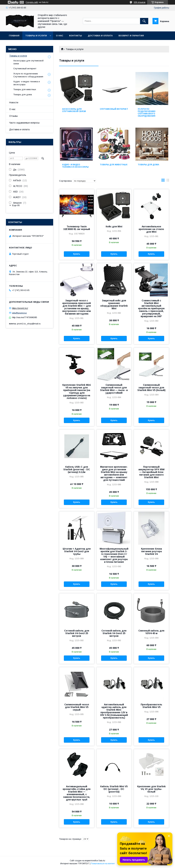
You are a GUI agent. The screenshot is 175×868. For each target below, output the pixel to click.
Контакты (76, 36)
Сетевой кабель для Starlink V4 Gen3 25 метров (77, 633)
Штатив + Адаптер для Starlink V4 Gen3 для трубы (77, 551)
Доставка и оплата (100, 36)
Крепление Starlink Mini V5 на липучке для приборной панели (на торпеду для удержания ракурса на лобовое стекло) (77, 391)
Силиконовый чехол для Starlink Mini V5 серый (77, 707)
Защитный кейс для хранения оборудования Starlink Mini (114, 304)
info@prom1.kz (19, 313)
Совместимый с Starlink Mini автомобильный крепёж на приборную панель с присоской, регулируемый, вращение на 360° (151, 308)
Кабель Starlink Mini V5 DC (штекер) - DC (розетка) (114, 789)
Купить (77, 254)
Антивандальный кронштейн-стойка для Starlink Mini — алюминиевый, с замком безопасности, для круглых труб (77, 793)
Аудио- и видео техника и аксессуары (75, 166)
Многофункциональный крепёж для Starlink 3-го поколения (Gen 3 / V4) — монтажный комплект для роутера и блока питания (114, 555)
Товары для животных (114, 165)
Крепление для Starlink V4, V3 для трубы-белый (151, 789)
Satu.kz (102, 861)
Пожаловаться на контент (103, 864)
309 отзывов (140, 2)
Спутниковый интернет (114, 109)
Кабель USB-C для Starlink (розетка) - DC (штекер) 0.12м (77, 469)
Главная (14, 36)
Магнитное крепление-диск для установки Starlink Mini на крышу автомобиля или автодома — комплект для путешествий (114, 473)
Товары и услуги (36, 36)
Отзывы (13, 116)
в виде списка (168, 181)
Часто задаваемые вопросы (24, 123)
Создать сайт (32, 2)
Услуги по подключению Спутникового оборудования (147, 113)
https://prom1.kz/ (20, 308)
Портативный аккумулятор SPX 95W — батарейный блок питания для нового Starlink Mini (151, 472)
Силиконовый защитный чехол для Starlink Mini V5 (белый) (151, 388)
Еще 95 (16, 205)
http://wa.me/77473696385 (25, 317)
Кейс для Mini (114, 226)
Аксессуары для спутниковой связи (74, 110)
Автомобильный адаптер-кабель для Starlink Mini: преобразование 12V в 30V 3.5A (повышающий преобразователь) (114, 711)
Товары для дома (148, 165)
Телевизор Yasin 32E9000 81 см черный (77, 228)
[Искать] (144, 21)
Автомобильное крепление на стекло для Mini (151, 229)
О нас (60, 36)
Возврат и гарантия (131, 36)
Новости (14, 102)
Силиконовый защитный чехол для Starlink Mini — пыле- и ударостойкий (114, 389)
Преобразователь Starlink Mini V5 (151, 706)
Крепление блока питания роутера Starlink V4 (151, 551)
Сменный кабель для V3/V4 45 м (151, 632)
